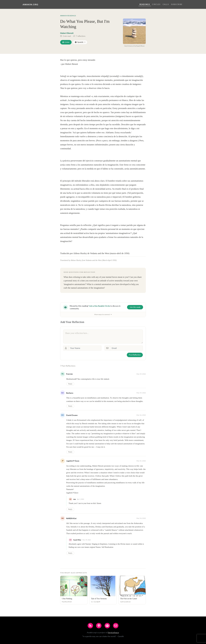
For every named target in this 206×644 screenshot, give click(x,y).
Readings (145, 4)
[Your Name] (85, 348)
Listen (66, 42)
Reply (70, 384)
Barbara (70, 393)
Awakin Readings (68, 16)
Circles (156, 4)
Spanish (79, 42)
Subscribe (177, 4)
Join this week (135, 307)
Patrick (69, 374)
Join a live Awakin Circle (99, 306)
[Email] (126, 348)
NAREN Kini (71, 518)
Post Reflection (135, 355)
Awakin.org (30, 4)
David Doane (72, 415)
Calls (166, 4)
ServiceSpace (113, 632)
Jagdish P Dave (73, 461)
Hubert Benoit (67, 33)
